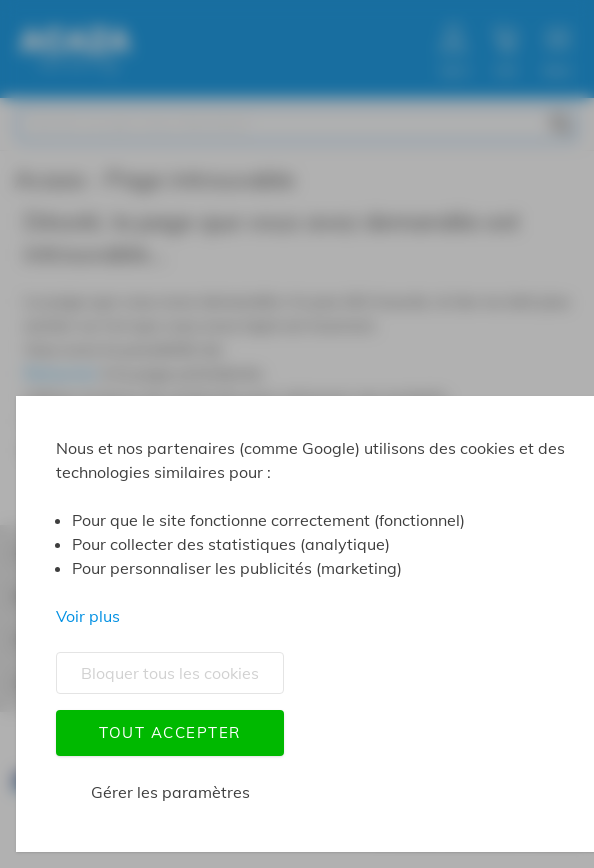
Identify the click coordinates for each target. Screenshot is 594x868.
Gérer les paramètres (170, 792)
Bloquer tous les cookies (170, 673)
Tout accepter (170, 732)
